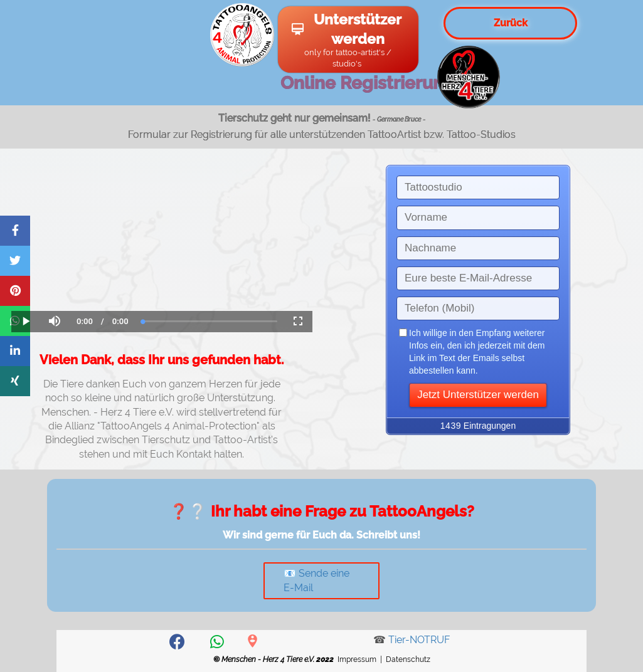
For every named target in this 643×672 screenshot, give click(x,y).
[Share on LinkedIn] (15, 351)
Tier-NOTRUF (419, 640)
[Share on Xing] (15, 381)
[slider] (210, 321)
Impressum (357, 659)
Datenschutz (408, 659)
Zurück (511, 23)
